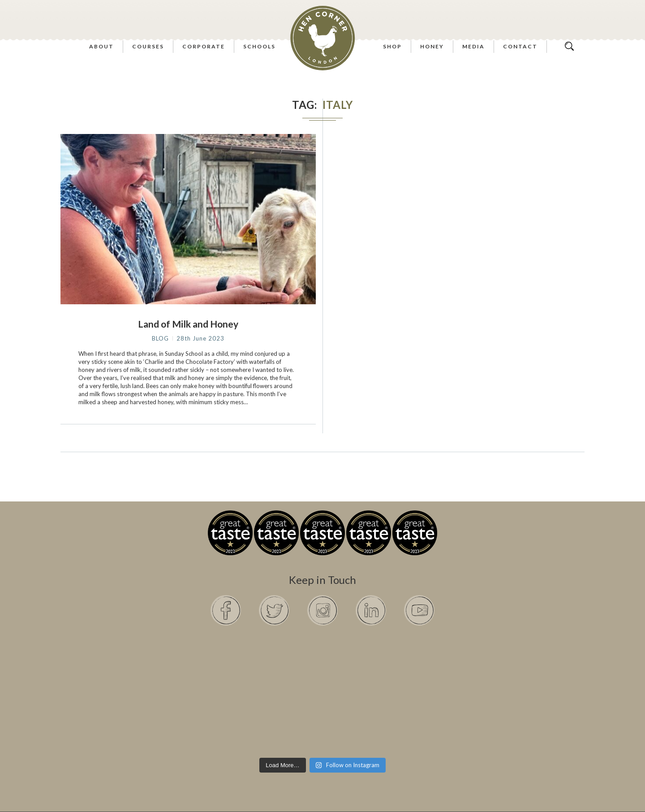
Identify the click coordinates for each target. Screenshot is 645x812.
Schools (259, 46)
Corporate (204, 46)
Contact (520, 46)
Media (473, 46)
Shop (392, 46)
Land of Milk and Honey (188, 324)
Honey (432, 46)
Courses (148, 46)
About (101, 46)
